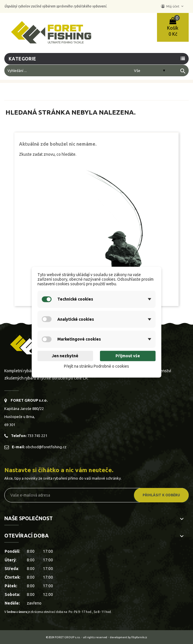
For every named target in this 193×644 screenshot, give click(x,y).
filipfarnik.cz (139, 637)
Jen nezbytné (65, 356)
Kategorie (22, 59)
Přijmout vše (128, 356)
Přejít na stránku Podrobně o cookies (96, 366)
